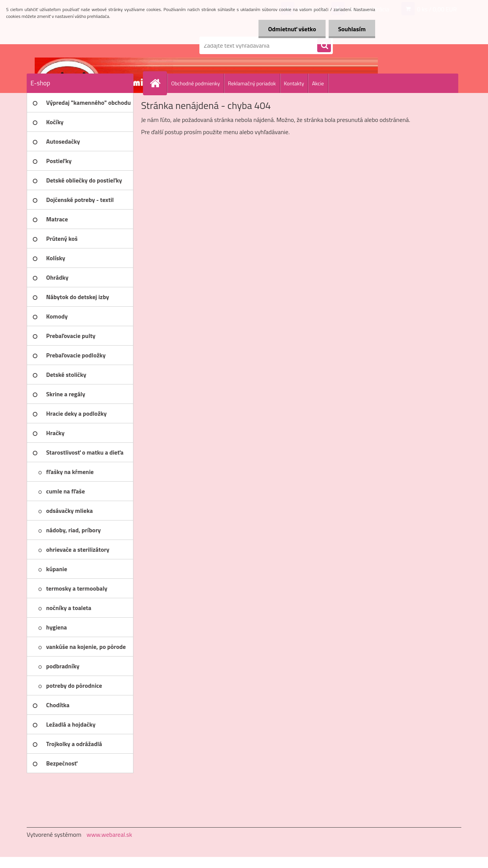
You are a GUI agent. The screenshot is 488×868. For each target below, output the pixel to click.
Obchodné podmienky (196, 83)
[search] (324, 46)
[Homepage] (158, 83)
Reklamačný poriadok (252, 83)
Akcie (318, 83)
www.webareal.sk (109, 834)
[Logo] (79, 45)
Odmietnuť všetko (292, 29)
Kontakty (294, 83)
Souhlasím (352, 29)
